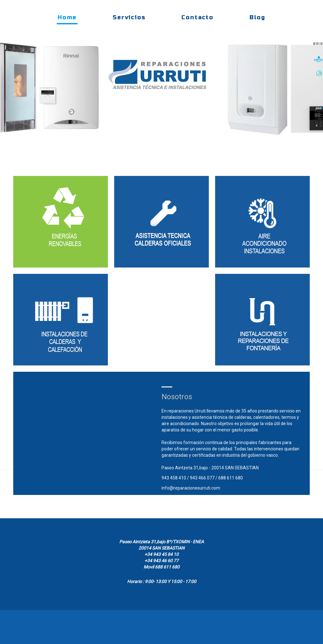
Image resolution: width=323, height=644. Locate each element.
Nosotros (177, 397)
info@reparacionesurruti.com (191, 488)
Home (67, 17)
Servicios (129, 17)
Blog (257, 17)
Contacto (197, 17)
